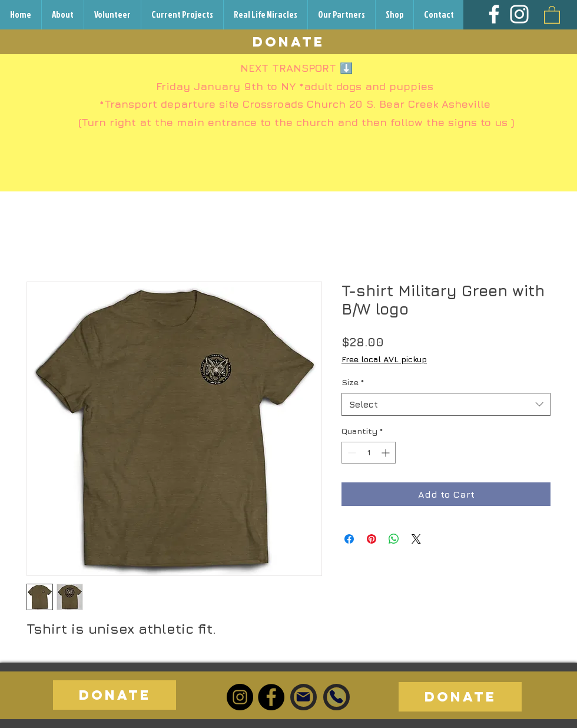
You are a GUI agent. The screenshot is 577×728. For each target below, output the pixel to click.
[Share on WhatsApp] (394, 539)
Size (353, 382)
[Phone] (336, 697)
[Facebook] (494, 14)
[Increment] (387, 453)
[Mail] (303, 697)
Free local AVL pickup (384, 359)
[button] (552, 14)
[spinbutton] (369, 453)
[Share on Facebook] (349, 539)
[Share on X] (416, 539)
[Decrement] (351, 453)
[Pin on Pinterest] (372, 539)
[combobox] (446, 404)
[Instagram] (519, 14)
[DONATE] (288, 42)
